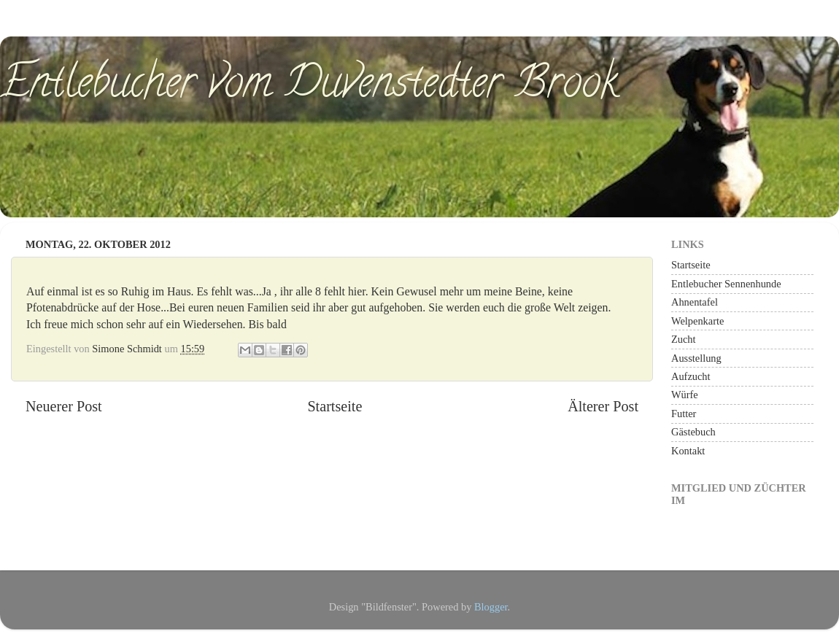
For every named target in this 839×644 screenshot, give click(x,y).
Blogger (491, 607)
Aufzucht (691, 376)
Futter (684, 414)
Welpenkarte (697, 321)
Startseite (335, 406)
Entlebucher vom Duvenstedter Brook (309, 87)
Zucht (684, 339)
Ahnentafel (695, 302)
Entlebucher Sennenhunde (726, 284)
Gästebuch (693, 432)
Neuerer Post (64, 406)
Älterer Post (603, 406)
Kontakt (688, 451)
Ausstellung (696, 358)
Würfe (685, 395)
